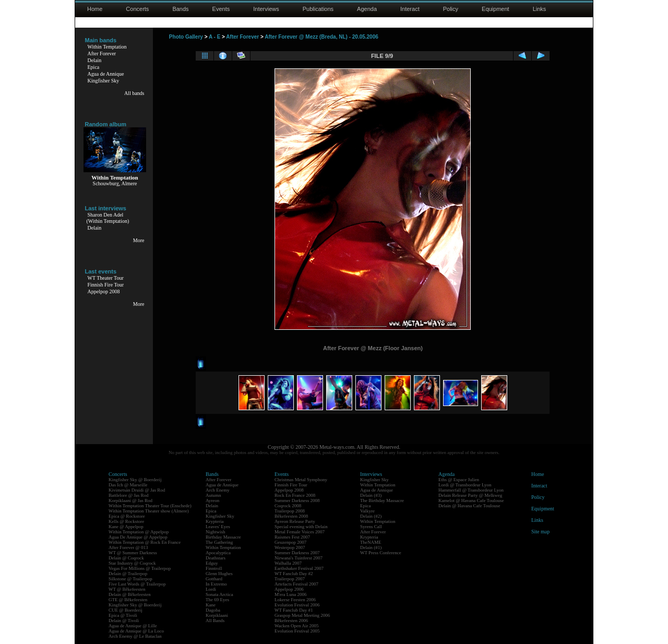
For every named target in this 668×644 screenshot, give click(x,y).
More (139, 240)
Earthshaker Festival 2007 (299, 568)
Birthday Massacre (223, 537)
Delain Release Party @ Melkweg (470, 495)
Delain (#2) (371, 516)
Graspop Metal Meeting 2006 (302, 615)
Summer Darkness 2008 (297, 500)
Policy (451, 9)
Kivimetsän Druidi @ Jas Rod (137, 490)
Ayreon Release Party (295, 521)
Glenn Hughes (219, 574)
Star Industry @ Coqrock (132, 563)
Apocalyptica (218, 553)
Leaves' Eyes (218, 527)
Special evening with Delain (301, 527)
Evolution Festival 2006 (297, 605)
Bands (180, 9)
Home (95, 9)
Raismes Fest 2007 (292, 537)
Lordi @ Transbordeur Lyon (465, 485)
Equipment (496, 9)
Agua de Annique (106, 74)
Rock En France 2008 (295, 495)
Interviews (266, 9)
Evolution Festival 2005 (297, 631)
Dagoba (213, 610)
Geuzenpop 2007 (290, 542)
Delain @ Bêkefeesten (130, 594)
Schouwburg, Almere (115, 183)
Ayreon (212, 500)
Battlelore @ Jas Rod (129, 495)
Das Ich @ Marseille (128, 485)
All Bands (215, 621)
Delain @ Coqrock (126, 558)
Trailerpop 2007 (290, 579)
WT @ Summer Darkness (133, 553)
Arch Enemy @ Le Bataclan (135, 636)
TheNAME (371, 542)
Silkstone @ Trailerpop (130, 579)
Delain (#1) (371, 547)
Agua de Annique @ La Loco (136, 631)
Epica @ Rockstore (127, 516)
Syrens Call (371, 527)
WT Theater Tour (106, 278)
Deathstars (216, 558)
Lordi (211, 589)
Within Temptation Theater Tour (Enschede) (150, 506)
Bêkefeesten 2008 (291, 516)
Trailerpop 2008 (290, 511)
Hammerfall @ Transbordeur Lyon (471, 490)
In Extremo (216, 584)
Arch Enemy (218, 490)
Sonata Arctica (219, 594)
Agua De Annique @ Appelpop (138, 537)
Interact (410, 9)
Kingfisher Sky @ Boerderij (135, 480)
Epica (94, 67)
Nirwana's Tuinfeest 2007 (299, 558)
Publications (318, 9)
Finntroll (214, 568)
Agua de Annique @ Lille (133, 626)
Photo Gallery (186, 37)
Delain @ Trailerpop (128, 574)
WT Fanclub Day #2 (294, 574)
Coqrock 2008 (288, 506)
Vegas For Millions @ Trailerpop (140, 568)
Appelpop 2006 (289, 589)
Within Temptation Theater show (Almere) (149, 511)
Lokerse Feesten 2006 (295, 600)
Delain (95, 60)
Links (540, 9)
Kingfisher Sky (104, 81)
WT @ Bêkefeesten (127, 589)
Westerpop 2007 (290, 547)
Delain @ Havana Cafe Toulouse (469, 506)
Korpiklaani (217, 615)
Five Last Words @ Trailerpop (137, 584)
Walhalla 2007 (288, 563)
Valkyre (367, 511)
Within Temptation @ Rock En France (145, 542)
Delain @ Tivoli (124, 621)
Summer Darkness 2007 (297, 553)
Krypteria (214, 521)
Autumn (213, 495)
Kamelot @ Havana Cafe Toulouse (471, 500)
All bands (134, 93)
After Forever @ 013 (128, 547)
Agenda (367, 9)
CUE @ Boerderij (126, 610)
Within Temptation (107, 47)
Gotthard (214, 579)
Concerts (137, 9)
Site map (540, 532)
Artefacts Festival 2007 (296, 584)
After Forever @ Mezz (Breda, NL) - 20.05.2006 (321, 37)
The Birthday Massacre (382, 500)
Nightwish (216, 532)
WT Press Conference (381, 553)
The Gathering (219, 542)
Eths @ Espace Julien (459, 480)
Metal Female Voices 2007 (300, 532)
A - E (214, 37)
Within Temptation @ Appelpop (139, 532)
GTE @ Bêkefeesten (128, 600)
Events (221, 9)
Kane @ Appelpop (126, 527)
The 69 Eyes (217, 600)
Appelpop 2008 (104, 291)
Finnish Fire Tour (106, 285)
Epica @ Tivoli (123, 615)
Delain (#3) (371, 495)
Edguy (212, 563)
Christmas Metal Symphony (301, 480)
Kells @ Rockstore (126, 521)
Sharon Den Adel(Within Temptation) (108, 218)
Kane (211, 605)
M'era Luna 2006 (291, 594)
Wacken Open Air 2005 (297, 626)
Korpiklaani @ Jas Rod (130, 500)
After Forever (102, 53)
